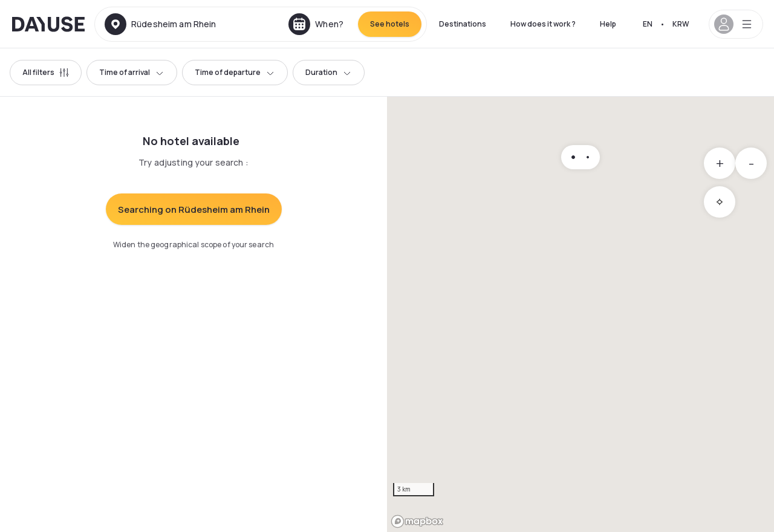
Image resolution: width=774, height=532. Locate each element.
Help (608, 24)
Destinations (463, 24)
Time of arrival (132, 72)
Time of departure (235, 72)
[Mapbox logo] (417, 521)
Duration (329, 72)
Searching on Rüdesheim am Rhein (194, 209)
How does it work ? (543, 24)
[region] (580, 314)
